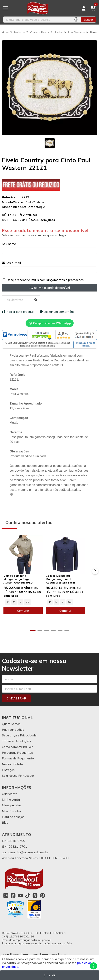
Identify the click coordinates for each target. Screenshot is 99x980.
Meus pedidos (12, 811)
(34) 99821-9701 (15, 852)
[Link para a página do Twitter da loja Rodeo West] (35, 901)
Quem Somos (11, 729)
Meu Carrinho (11, 816)
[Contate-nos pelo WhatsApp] (94, 966)
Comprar (26, 616)
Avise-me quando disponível (50, 288)
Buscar (88, 20)
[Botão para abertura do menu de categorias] (6, 8)
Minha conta (11, 805)
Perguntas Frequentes (17, 758)
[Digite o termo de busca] (37, 20)
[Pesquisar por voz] (76, 20)
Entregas (8, 775)
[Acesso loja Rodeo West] (84, 8)
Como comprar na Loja (18, 752)
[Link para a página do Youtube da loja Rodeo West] (20, 901)
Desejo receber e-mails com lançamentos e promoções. (45, 280)
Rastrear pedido (13, 735)
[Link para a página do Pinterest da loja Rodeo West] (42, 901)
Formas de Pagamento (18, 764)
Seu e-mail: (12, 263)
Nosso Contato (12, 769)
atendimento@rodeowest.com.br (25, 858)
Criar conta (10, 799)
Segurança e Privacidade (19, 741)
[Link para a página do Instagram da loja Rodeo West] (6, 901)
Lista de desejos (13, 822)
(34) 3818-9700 (14, 846)
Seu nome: (9, 244)
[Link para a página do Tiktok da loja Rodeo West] (28, 901)
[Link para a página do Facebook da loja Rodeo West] (13, 901)
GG (27, 607)
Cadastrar (16, 704)
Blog (5, 828)
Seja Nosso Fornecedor (18, 781)
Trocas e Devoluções (16, 746)
